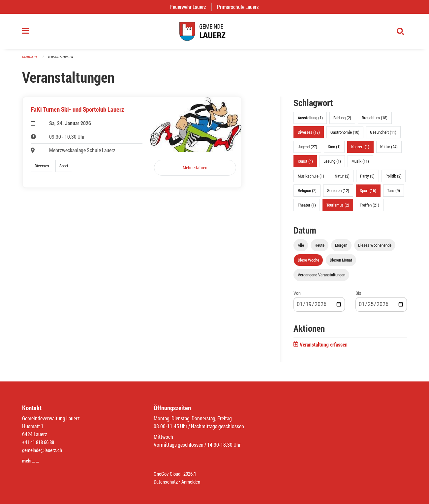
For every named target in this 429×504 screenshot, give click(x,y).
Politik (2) (394, 179)
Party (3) (367, 179)
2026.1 (193, 474)
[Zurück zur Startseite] (214, 33)
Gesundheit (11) (383, 135)
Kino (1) (334, 150)
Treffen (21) (369, 208)
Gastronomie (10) (345, 135)
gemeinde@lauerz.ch (44, 450)
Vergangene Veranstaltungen (322, 278)
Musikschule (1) (311, 179)
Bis (358, 296)
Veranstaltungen (63, 60)
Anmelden (193, 481)
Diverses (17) (309, 135)
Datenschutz (167, 481)
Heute (320, 248)
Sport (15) (368, 193)
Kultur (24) (389, 150)
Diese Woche (308, 263)
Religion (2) (307, 193)
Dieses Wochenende (375, 248)
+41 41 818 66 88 (40, 442)
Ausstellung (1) (310, 121)
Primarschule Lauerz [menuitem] (241, 7)
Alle (301, 248)
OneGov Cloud (168, 474)
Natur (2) (342, 179)
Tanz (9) (394, 193)
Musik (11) (360, 164)
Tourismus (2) (338, 208)
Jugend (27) (307, 150)
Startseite (31, 60)
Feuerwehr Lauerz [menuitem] (191, 7)
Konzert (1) (360, 150)
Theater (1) (307, 208)
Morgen (341, 248)
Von (297, 296)
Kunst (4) (305, 164)
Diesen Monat (341, 263)
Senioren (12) (338, 193)
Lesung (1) (332, 164)
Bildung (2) (342, 121)
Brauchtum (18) (375, 121)
